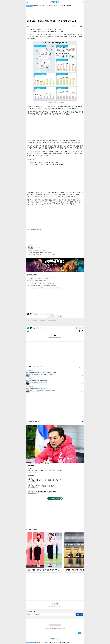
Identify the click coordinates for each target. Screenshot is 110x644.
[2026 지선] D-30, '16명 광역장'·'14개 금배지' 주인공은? (43, 492)
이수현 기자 (34, 247)
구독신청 (79, 614)
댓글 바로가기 (80, 633)
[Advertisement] (55, 13)
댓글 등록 (80, 328)
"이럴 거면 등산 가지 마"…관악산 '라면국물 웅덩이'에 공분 (41, 278)
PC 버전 (55, 625)
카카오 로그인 (31, 328)
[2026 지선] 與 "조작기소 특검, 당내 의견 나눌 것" (42, 486)
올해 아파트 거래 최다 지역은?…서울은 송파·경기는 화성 (47, 164)
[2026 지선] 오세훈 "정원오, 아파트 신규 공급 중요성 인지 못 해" (46, 480)
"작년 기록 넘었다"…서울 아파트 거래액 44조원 (44, 162)
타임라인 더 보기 (55, 498)
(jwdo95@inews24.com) (37, 229)
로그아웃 (37, 328)
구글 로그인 (34, 328)
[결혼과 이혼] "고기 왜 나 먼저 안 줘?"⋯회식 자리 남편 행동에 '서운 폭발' (52, 6)
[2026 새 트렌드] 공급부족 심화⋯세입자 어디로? (40, 253)
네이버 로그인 (28, 328)
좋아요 (39, 247)
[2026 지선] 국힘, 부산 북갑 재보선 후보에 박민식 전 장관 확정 (42, 285)
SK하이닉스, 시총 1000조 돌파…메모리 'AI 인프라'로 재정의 (42, 283)
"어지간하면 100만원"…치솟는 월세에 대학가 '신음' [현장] (42, 255)
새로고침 (38, 274)
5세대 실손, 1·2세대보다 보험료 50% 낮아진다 (38, 281)
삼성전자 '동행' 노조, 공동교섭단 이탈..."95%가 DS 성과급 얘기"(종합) (44, 288)
